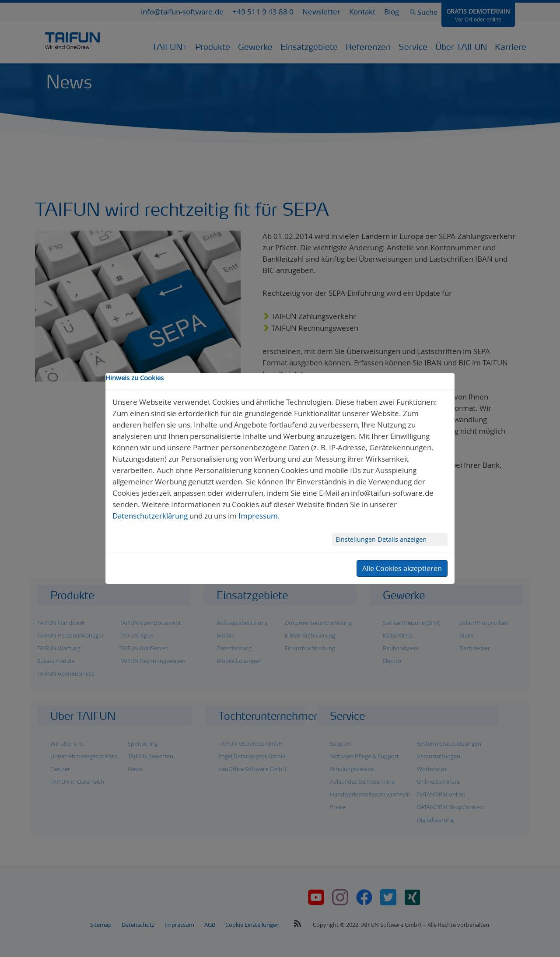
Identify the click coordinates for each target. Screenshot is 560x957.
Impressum (258, 516)
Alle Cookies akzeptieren (402, 568)
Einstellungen (357, 539)
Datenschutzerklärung (150, 516)
